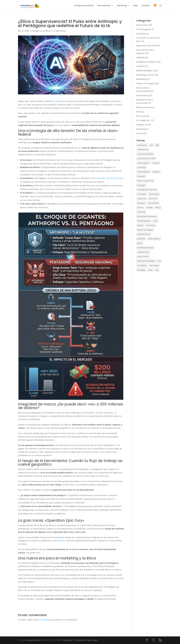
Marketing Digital (144, 70)
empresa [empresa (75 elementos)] (156, 172)
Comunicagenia (143, 29)
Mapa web (68, 640)
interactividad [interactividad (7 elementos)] (153, 203)
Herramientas (104, 6)
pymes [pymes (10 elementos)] (140, 243)
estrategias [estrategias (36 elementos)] (142, 194)
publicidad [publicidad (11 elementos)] (141, 239)
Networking (142, 79)
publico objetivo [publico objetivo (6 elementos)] (154, 239)
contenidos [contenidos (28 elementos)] (142, 167)
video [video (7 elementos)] (150, 270)
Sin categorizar (143, 120)
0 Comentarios (60, 31)
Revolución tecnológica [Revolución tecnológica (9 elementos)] (146, 261)
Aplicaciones (142, 25)
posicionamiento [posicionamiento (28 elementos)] (144, 234)
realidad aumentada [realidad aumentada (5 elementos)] (145, 248)
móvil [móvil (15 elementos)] (155, 221)
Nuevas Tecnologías (145, 83)
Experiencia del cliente (147, 46)
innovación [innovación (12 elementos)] (153, 199)
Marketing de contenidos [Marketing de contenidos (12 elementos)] (147, 216)
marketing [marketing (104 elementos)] (141, 212)
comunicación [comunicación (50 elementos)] (143, 149)
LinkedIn (140, 66)
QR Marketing (143, 95)
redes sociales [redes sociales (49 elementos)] (143, 256)
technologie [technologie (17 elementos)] (154, 265)
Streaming (141, 129)
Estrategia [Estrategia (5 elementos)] (141, 185)
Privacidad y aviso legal (86, 640)
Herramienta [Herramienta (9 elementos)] (154, 194)
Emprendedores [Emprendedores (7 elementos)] (144, 172)
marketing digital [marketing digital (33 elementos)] (144, 221)
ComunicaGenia (33, 640)
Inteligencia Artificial (41, 31)
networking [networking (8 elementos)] (151, 225)
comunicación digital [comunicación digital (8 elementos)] (145, 154)
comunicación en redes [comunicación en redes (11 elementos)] (146, 158)
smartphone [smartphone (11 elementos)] (142, 265)
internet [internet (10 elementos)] (140, 207)
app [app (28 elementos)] (151, 145)
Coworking (141, 34)
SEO (138, 112)
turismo (140, 133)
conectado (44, 620)
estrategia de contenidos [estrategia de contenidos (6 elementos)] (147, 190)
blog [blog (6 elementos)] (157, 145)
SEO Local (141, 116)
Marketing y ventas (145, 75)
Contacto (146, 6)
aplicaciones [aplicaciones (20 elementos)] (142, 145)
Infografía (141, 57)
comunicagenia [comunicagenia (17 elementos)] (143, 163)
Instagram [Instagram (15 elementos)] (141, 203)
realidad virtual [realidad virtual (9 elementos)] (143, 252)
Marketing (122, 6)
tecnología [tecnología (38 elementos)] (141, 270)
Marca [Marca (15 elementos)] (158, 207)
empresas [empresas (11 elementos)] (141, 176)
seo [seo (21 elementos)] (159, 261)
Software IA (141, 125)
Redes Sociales (143, 107)
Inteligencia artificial (84, 6)
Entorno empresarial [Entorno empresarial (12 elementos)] (145, 181)
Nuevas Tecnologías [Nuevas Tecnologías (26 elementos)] (145, 230)
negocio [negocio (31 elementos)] (140, 225)
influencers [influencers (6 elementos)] (142, 199)
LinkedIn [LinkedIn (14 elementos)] (149, 207)
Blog (136, 6)
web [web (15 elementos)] (157, 270)
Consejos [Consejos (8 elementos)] (156, 163)
